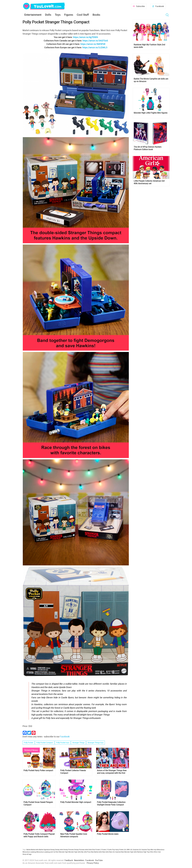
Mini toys (154, 850)
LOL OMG (127, 850)
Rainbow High (142, 852)
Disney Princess (69, 850)
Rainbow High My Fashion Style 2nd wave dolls (149, 46)
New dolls (105, 852)
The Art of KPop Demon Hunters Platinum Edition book (148, 148)
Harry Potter (119, 850)
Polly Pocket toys (63, 743)
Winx (152, 852)
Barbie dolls (35, 850)
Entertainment (33, 15)
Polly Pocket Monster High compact (76, 802)
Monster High (63, 852)
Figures (69, 15)
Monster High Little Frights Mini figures (151, 113)
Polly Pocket (29, 743)
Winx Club (157, 852)
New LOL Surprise (115, 852)
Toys (58, 15)
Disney (53, 850)
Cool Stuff (83, 15)
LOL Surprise (134, 850)
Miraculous (161, 850)
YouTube (99, 860)
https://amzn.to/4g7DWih (85, 37)
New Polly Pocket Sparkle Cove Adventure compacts (74, 835)
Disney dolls (59, 850)
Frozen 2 (104, 850)
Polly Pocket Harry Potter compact (38, 770)
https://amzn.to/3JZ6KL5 (95, 47)
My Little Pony (86, 852)
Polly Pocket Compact (45, 743)
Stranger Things (78, 743)
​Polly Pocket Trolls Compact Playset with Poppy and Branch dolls (39, 835)
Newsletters (79, 860)
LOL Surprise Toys (144, 850)
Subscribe (140, 6)
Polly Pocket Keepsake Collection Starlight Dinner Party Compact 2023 (111, 803)
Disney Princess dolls (81, 850)
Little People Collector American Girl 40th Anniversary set (149, 182)
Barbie (29, 850)
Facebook (160, 6)
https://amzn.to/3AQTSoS (95, 41)
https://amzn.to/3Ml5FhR (93, 44)
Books (96, 15)
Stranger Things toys (96, 743)
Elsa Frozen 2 (97, 850)
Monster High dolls (75, 852)
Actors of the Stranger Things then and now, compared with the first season (112, 772)
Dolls (48, 15)
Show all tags (27, 854)
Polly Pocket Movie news (108, 834)
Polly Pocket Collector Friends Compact (73, 772)
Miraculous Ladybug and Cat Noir (48, 852)
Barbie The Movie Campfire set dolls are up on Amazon (151, 80)
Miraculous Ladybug (29, 852)
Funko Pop (111, 850)
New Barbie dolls (96, 852)
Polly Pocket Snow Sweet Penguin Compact (38, 803)
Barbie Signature (45, 850)
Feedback (69, 860)
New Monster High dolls (129, 852)
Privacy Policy (93, 863)
